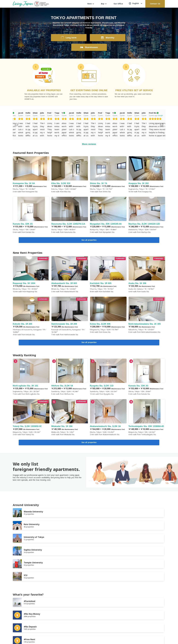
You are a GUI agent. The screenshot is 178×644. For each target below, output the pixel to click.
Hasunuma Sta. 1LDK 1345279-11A (70, 215)
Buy (104, 4)
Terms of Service (20, 623)
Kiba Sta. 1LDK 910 (70, 174)
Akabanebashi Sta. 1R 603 (70, 275)
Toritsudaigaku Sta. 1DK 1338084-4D (147, 418)
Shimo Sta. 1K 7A (108, 174)
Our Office (118, 4)
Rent (91, 4)
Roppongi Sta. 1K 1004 (31, 275)
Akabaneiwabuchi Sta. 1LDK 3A (108, 418)
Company (50, 623)
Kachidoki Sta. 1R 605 (108, 275)
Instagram (164, 635)
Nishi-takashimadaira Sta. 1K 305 (147, 315)
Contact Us (155, 4)
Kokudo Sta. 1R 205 (31, 317)
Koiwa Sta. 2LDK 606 (108, 315)
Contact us (62, 623)
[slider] (31, 119)
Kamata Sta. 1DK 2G (31, 215)
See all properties (89, 240)
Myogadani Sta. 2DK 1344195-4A (108, 215)
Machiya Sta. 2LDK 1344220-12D (147, 215)
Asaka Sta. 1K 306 (147, 275)
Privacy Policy (36, 623)
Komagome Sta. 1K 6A (31, 174)
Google (36, 115)
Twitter (159, 635)
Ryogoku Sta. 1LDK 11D (108, 378)
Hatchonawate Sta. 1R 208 (70, 317)
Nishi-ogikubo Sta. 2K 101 (31, 378)
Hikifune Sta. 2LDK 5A (70, 378)
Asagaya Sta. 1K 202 (147, 174)
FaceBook (154, 635)
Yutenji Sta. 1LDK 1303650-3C (31, 418)
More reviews (89, 144)
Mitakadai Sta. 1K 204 (70, 418)
